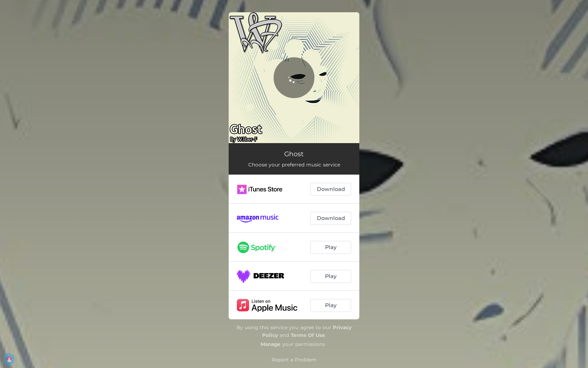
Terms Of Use (308, 335)
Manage (271, 344)
